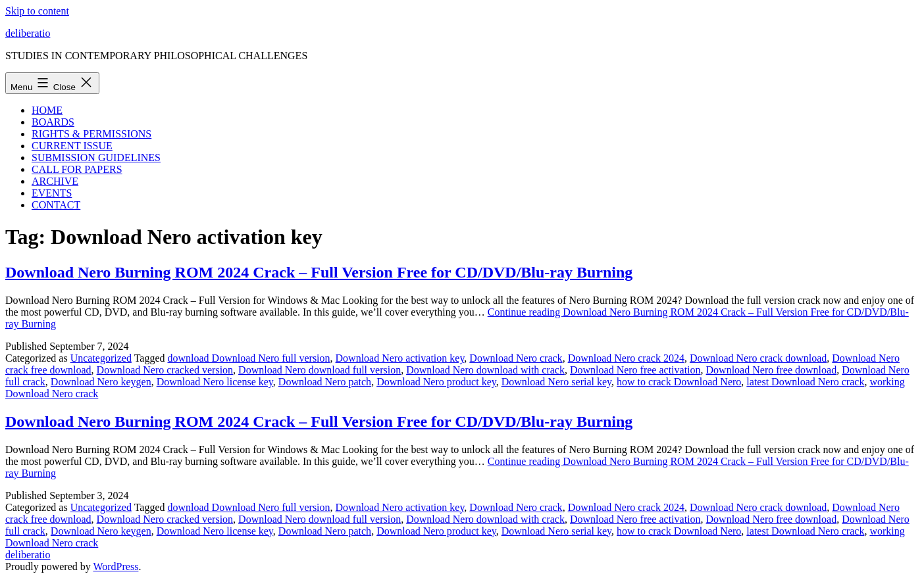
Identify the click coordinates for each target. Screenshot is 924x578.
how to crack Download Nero (679, 382)
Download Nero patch (325, 382)
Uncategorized (101, 358)
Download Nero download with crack (485, 370)
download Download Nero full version (248, 358)
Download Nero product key (436, 382)
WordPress (115, 566)
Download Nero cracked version (165, 370)
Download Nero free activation (635, 370)
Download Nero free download (772, 370)
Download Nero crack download (758, 358)
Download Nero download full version (320, 370)
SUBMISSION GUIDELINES (96, 157)
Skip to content (37, 11)
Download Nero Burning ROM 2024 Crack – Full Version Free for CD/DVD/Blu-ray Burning (319, 272)
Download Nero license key (215, 382)
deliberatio (28, 33)
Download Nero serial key (556, 382)
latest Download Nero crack (805, 382)
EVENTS (52, 193)
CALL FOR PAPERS (77, 169)
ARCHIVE (55, 181)
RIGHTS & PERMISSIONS (91, 134)
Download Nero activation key (400, 358)
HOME (47, 110)
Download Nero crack (516, 358)
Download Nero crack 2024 (626, 358)
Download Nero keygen (101, 382)
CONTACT (56, 205)
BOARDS (53, 122)
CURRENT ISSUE (72, 146)
